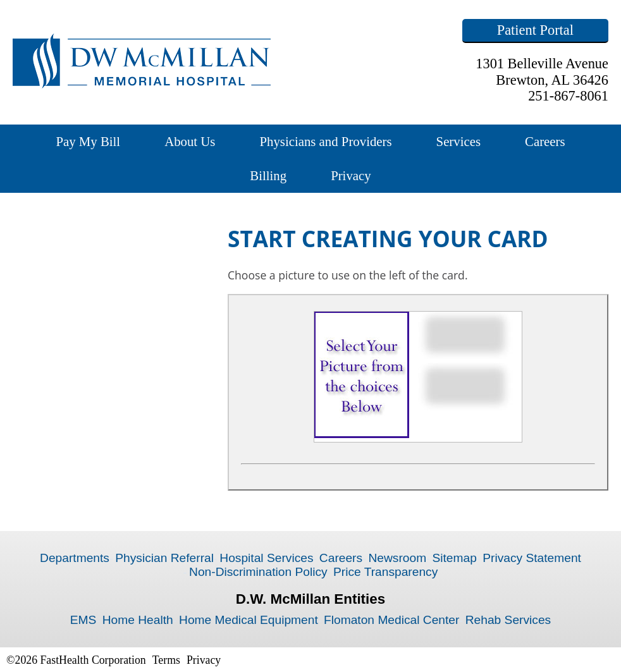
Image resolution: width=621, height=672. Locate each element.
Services (458, 141)
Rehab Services (508, 620)
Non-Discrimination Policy (258, 572)
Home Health (138, 620)
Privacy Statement (532, 558)
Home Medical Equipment (249, 620)
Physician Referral (164, 558)
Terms (166, 660)
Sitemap (454, 558)
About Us (190, 141)
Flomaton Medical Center (391, 620)
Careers (545, 141)
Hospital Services (266, 558)
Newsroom (397, 558)
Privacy (351, 175)
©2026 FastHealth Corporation (76, 660)
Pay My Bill (88, 141)
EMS (83, 620)
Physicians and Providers (325, 141)
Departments (75, 558)
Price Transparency (385, 572)
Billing (268, 175)
